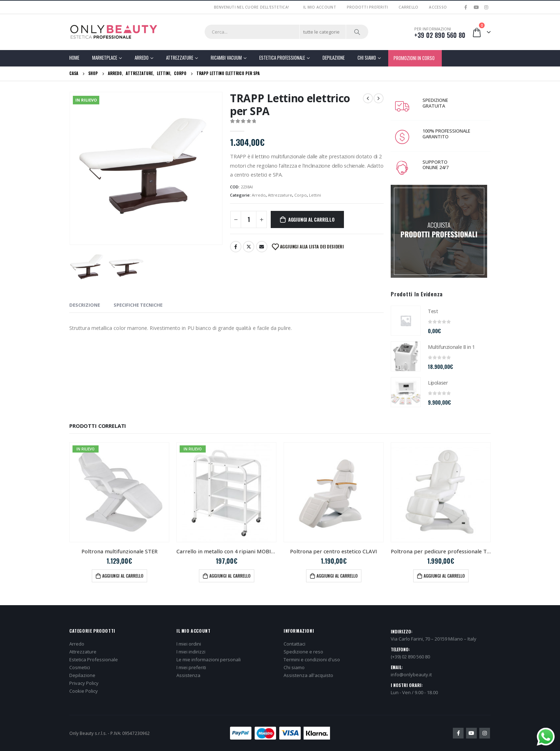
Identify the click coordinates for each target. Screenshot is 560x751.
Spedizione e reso (303, 652)
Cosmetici (80, 667)
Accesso (438, 7)
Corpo (301, 195)
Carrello (408, 7)
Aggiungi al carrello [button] (123, 576)
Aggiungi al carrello (311, 219)
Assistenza (188, 675)
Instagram (485, 733)
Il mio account (320, 7)
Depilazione (334, 58)
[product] (406, 321)
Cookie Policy (84, 691)
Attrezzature (180, 58)
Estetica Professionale (282, 58)
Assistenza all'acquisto (308, 675)
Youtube (471, 733)
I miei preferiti (191, 667)
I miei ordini (189, 644)
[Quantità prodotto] (249, 219)
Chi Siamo (367, 58)
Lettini (315, 195)
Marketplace (105, 58)
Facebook (236, 247)
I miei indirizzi (191, 652)
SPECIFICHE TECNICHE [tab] (138, 305)
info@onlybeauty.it (411, 675)
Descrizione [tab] (85, 305)
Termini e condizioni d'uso (312, 659)
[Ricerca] (357, 32)
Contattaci (294, 644)
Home (74, 58)
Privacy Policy (84, 683)
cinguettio (249, 247)
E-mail (262, 247)
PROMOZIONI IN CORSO (414, 58)
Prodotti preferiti (367, 7)
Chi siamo (294, 667)
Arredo (142, 58)
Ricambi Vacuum (226, 58)
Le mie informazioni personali (209, 659)
